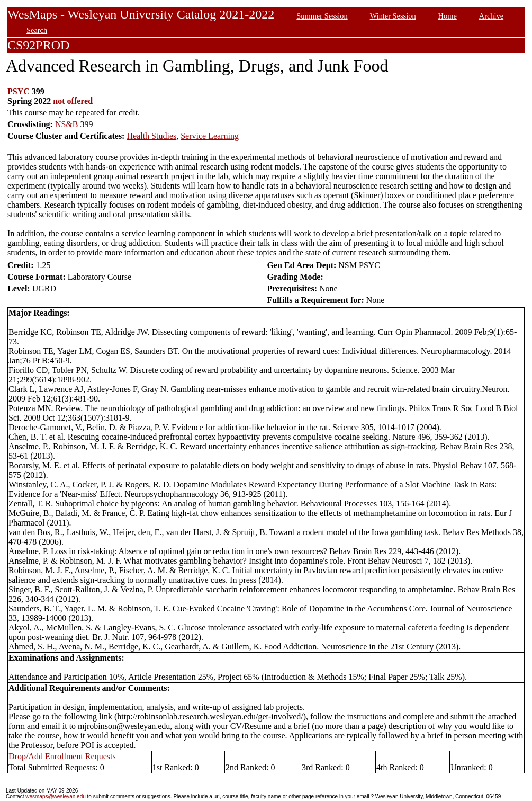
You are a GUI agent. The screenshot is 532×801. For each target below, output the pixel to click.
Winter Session (393, 16)
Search (37, 30)
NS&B (67, 124)
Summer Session (322, 16)
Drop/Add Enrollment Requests (62, 756)
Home (448, 16)
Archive (491, 16)
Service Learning (210, 136)
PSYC (19, 91)
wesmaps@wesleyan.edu (56, 796)
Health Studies (151, 136)
